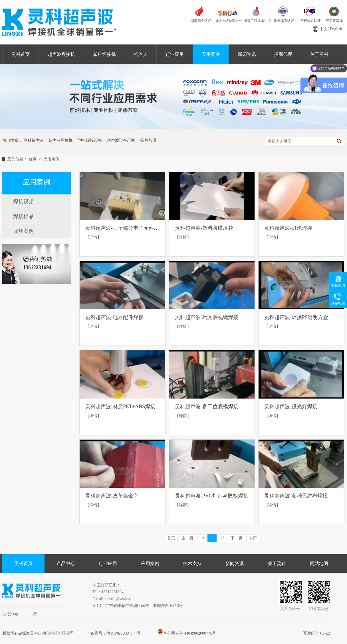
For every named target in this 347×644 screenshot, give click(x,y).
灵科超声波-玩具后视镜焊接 (207, 317)
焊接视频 (23, 202)
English (336, 29)
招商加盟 (148, 140)
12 (222, 538)
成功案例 (23, 231)
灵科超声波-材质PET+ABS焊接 (120, 407)
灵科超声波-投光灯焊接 (291, 407)
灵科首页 (21, 54)
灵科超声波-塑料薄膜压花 (204, 228)
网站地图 (319, 563)
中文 (324, 29)
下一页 (237, 538)
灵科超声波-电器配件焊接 (114, 317)
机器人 (141, 54)
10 (202, 538)
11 (212, 538)
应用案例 (211, 54)
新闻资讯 (247, 54)
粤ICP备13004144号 (124, 633)
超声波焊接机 (61, 54)
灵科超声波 (33, 140)
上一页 (187, 538)
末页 (253, 538)
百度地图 (20, 614)
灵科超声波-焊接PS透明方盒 (296, 317)
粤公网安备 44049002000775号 (187, 633)
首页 (33, 159)
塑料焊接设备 (90, 140)
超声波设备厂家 (121, 140)
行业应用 (175, 54)
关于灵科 (277, 563)
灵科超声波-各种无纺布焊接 (296, 496)
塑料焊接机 (104, 54)
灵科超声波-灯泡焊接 (288, 228)
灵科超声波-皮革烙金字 (112, 496)
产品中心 (66, 563)
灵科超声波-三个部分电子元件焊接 (122, 228)
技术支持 (192, 563)
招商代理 (283, 54)
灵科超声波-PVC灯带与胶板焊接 (212, 496)
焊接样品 (23, 216)
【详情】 (93, 237)
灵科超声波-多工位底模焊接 (207, 407)
